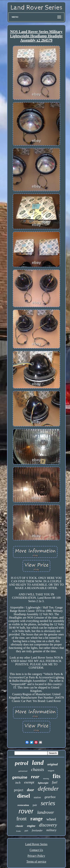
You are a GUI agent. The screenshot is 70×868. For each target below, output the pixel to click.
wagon (51, 770)
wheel (51, 819)
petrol (22, 763)
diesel (23, 796)
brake (19, 831)
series (48, 803)
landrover (46, 812)
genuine (20, 777)
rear (35, 777)
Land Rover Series (36, 844)
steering (46, 779)
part (26, 831)
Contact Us (36, 850)
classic (20, 826)
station (37, 797)
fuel (55, 782)
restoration (23, 805)
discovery (48, 825)
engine (31, 826)
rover (26, 811)
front (21, 819)
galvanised (23, 771)
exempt (29, 782)
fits (56, 776)
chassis (37, 769)
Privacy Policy (36, 856)
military (51, 830)
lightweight (43, 783)
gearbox (50, 797)
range (36, 819)
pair (35, 805)
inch (18, 783)
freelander (37, 831)
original (53, 764)
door (31, 790)
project (19, 790)
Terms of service (36, 862)
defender (48, 789)
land (38, 763)
